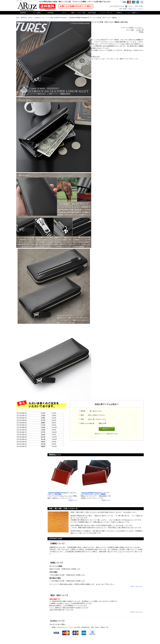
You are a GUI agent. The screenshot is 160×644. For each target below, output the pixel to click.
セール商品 (37, 13)
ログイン (141, 9)
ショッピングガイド (106, 13)
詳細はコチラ (73, 500)
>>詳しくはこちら (136, 586)
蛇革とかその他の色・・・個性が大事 (93, 423)
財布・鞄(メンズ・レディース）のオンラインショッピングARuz (26, 1)
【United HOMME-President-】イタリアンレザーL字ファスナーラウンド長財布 (95, 494)
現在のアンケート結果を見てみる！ (107, 434)
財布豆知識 (92, 13)
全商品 (37, 18)
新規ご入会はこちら (130, 9)
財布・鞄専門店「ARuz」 (25, 18)
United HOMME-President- (58, 18)
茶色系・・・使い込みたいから (91, 411)
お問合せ (119, 13)
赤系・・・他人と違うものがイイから (93, 419)
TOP (121, 9)
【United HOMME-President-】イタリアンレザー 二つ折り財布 (62, 494)
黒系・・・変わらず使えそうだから (93, 415)
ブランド (44, 18)
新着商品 (23, 13)
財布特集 (51, 13)
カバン (64, 13)
